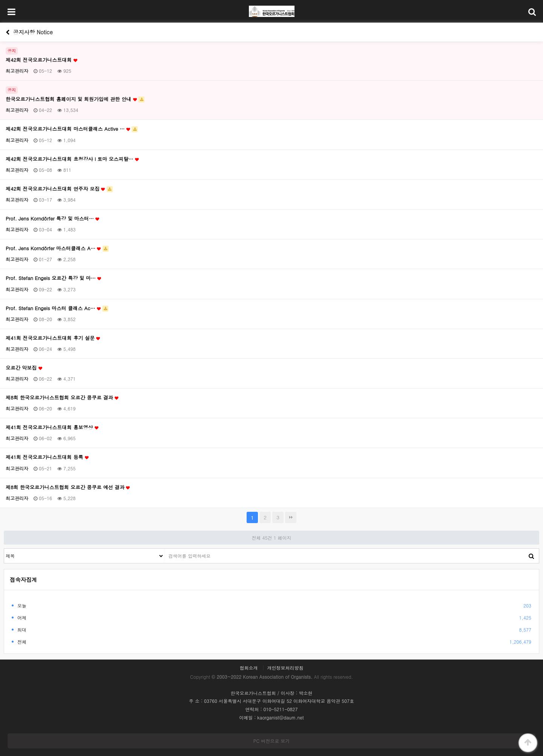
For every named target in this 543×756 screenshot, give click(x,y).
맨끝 (291, 517)
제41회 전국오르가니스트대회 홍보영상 (52, 427)
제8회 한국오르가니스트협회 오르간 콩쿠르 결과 (62, 398)
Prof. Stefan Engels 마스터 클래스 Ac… (57, 308)
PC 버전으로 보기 (271, 741)
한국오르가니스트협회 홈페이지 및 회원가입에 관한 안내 (75, 99)
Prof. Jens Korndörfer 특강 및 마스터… (52, 219)
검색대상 (4, 549)
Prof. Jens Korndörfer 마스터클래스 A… (57, 248)
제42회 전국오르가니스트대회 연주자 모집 (59, 189)
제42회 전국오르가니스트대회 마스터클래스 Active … (72, 129)
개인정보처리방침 (285, 668)
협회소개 (248, 668)
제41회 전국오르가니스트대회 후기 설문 (53, 338)
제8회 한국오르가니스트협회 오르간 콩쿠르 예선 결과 (68, 487)
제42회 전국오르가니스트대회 (41, 60)
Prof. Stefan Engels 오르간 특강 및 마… (53, 278)
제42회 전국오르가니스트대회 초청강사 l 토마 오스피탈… (72, 159)
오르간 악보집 (24, 368)
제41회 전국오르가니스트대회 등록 (47, 457)
